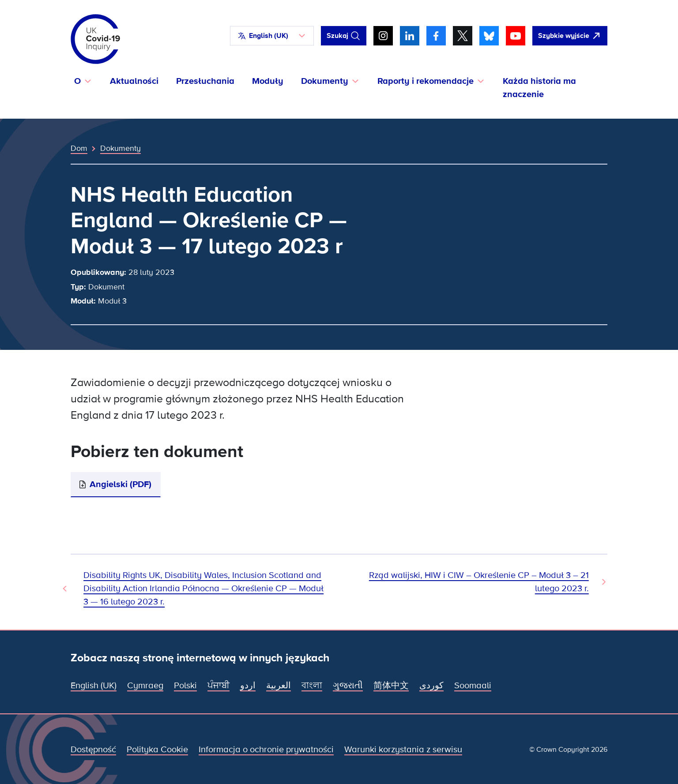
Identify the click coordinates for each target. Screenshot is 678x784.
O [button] (77, 81)
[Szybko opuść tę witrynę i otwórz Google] (570, 36)
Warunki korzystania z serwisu (403, 750)
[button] (272, 36)
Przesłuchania (205, 81)
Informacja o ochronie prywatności (266, 750)
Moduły (268, 81)
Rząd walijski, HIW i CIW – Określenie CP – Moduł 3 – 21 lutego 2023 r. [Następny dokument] (479, 582)
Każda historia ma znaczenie (539, 88)
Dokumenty (121, 148)
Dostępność (93, 750)
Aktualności (134, 81)
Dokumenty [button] (325, 81)
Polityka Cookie (157, 750)
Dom (79, 148)
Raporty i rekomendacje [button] (426, 81)
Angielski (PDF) (121, 484)
